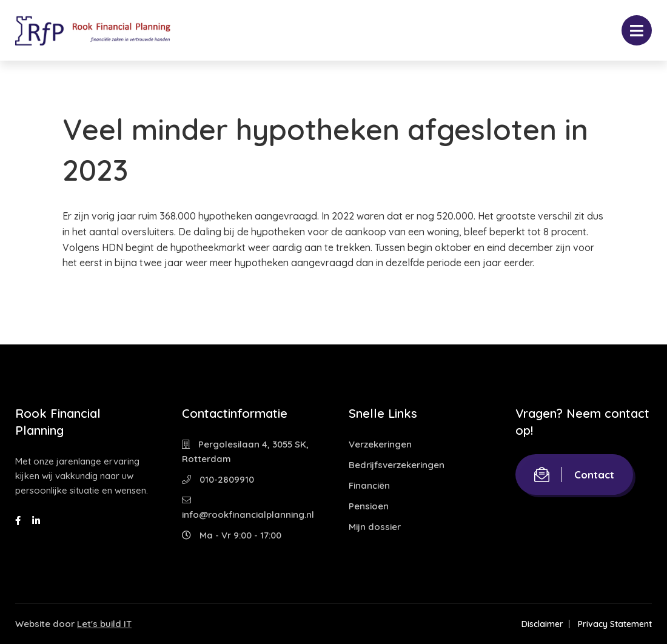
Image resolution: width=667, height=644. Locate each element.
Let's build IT (104, 624)
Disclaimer (542, 624)
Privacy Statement (615, 624)
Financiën (369, 485)
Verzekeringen (380, 444)
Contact (574, 475)
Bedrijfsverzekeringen (397, 465)
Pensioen (369, 506)
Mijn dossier (375, 527)
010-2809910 (218, 479)
